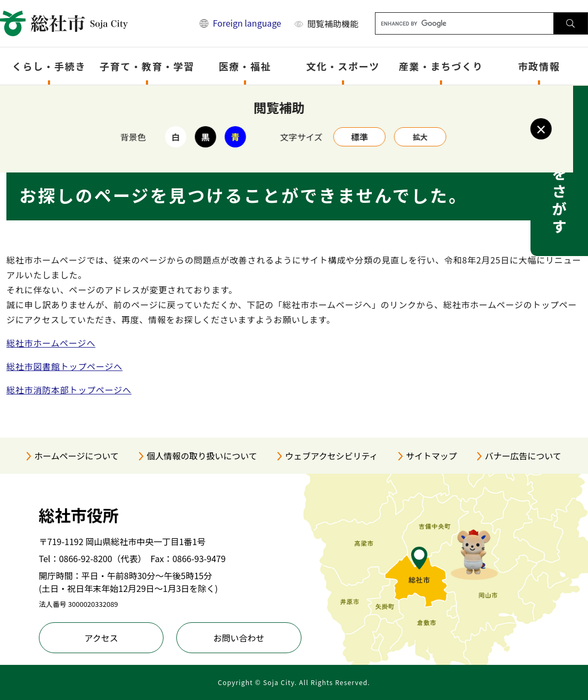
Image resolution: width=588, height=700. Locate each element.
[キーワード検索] (465, 23)
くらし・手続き (49, 66)
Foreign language (247, 23)
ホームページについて (76, 456)
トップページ (62, 99)
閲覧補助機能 (333, 23)
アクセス (101, 638)
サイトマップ (431, 456)
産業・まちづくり (441, 66)
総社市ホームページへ (51, 343)
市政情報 (539, 66)
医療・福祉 (245, 66)
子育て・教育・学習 (147, 66)
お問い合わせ (239, 638)
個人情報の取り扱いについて (202, 456)
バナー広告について (523, 456)
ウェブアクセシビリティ (331, 456)
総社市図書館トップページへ (64, 366)
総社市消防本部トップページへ (69, 390)
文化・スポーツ (343, 66)
